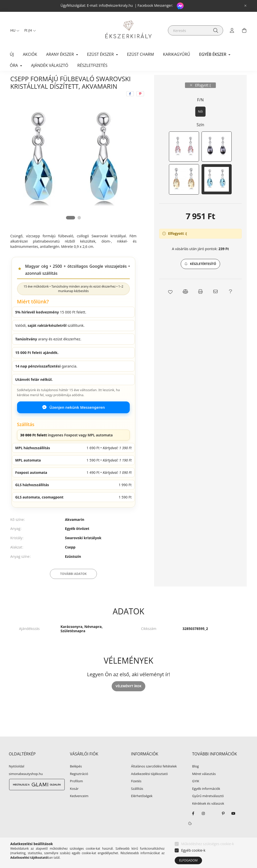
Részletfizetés (92, 65)
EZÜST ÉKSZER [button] (101, 54)
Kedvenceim (79, 808)
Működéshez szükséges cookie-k (208, 844)
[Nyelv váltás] (14, 30)
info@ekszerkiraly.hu (116, 5)
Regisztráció (79, 786)
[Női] (200, 123)
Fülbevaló (79, 81)
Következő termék (231, 81)
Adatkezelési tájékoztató (149, 786)
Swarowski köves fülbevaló (116, 81)
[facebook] (130, 106)
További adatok (74, 586)
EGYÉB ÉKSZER (49, 81)
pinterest (223, 825)
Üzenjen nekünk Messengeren (73, 419)
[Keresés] (196, 30)
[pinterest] (140, 106)
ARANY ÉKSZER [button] (61, 54)
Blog (196, 778)
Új (12, 54)
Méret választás (204, 786)
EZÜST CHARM (141, 54)
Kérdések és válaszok (208, 815)
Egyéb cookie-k (193, 850)
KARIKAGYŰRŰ (176, 54)
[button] (200, 276)
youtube (233, 825)
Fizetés (136, 793)
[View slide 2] (80, 230)
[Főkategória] (19, 81)
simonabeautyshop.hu (26, 786)
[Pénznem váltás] (29, 30)
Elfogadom (188, 860)
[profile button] (232, 30)
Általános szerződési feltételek (154, 778)
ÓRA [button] (14, 65)
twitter (213, 825)
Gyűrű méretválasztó (208, 808)
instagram (203, 825)
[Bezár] (245, 6)
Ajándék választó (50, 65)
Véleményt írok (129, 698)
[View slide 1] (70, 230)
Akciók (30, 54)
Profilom (77, 793)
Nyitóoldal (17, 778)
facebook (193, 825)
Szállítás (137, 801)
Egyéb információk (206, 801)
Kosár (74, 801)
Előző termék (202, 81)
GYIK (196, 793)
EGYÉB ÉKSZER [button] (213, 54)
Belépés (76, 778)
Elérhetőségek (142, 808)
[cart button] (244, 30)
